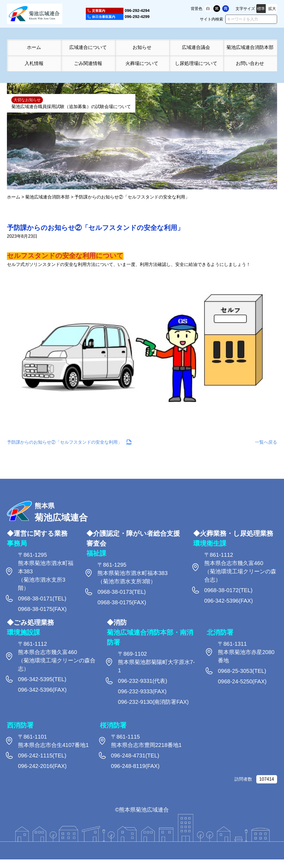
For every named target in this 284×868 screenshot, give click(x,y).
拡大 (272, 9)
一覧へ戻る (266, 442)
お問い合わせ (250, 63)
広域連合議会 (196, 47)
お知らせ (142, 47)
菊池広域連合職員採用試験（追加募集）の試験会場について (71, 107)
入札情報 (34, 63)
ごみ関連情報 (88, 63)
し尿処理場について (196, 63)
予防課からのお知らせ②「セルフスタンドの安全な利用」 (64, 442)
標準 (261, 9)
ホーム (34, 47)
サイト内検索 (211, 19)
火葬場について (142, 63)
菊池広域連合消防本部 (250, 47)
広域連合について (88, 47)
